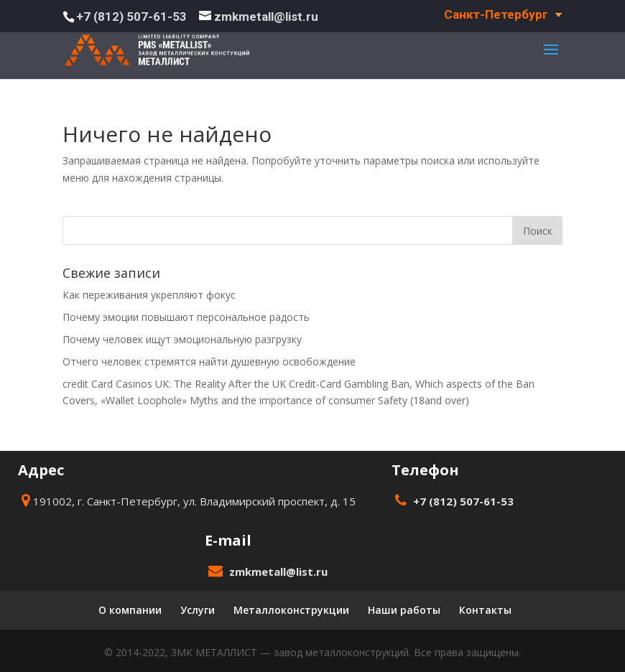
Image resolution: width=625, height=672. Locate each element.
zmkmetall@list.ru (278, 571)
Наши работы (404, 610)
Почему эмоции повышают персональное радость (186, 317)
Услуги (198, 610)
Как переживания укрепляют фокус (149, 295)
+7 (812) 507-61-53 (131, 17)
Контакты (485, 610)
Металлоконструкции (291, 610)
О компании (130, 610)
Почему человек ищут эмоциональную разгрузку (182, 339)
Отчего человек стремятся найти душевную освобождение (209, 361)
